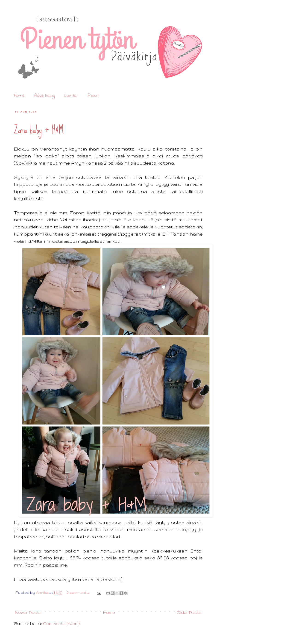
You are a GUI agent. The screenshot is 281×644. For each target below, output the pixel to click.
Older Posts (189, 612)
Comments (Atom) (61, 623)
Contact (71, 96)
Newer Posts (28, 612)
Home (19, 96)
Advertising (44, 96)
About (93, 96)
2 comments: (79, 592)
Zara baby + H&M (39, 130)
